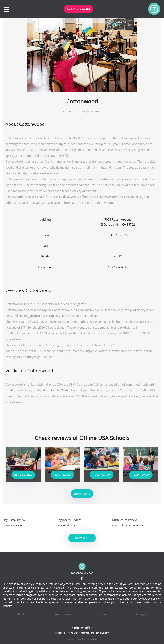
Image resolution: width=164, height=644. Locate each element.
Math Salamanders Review (129, 525)
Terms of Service (102, 614)
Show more (82, 494)
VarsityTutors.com (78, 9)
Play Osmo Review (14, 520)
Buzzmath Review (68, 525)
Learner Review (12, 525)
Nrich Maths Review (124, 520)
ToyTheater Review (69, 520)
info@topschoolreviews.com (95, 633)
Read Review (23, 475)
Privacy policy (62, 614)
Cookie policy (141, 614)
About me (23, 614)
